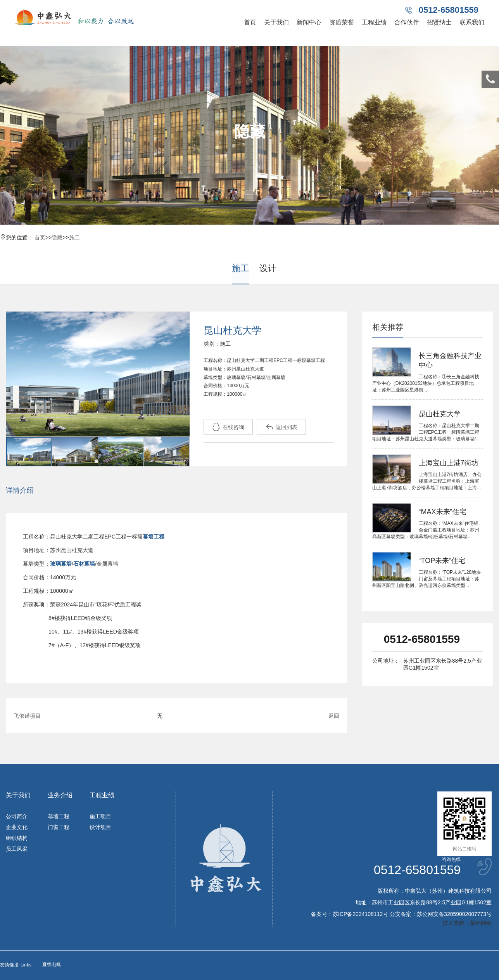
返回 (334, 716)
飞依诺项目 (27, 716)
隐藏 (57, 237)
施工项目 (100, 816)
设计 (268, 268)
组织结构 (17, 838)
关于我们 (276, 22)
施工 (74, 237)
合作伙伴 (407, 22)
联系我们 (472, 22)
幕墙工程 (59, 816)
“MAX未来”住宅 (443, 512)
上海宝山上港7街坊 (449, 463)
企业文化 (17, 827)
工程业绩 (374, 22)
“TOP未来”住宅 (442, 561)
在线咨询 (228, 427)
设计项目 (100, 827)
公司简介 (17, 816)
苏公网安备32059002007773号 (454, 914)
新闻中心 (309, 22)
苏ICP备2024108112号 (360, 914)
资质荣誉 (342, 22)
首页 (250, 22)
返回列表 (281, 427)
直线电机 (52, 964)
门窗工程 (59, 827)
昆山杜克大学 (440, 414)
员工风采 (17, 849)
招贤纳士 (439, 22)
